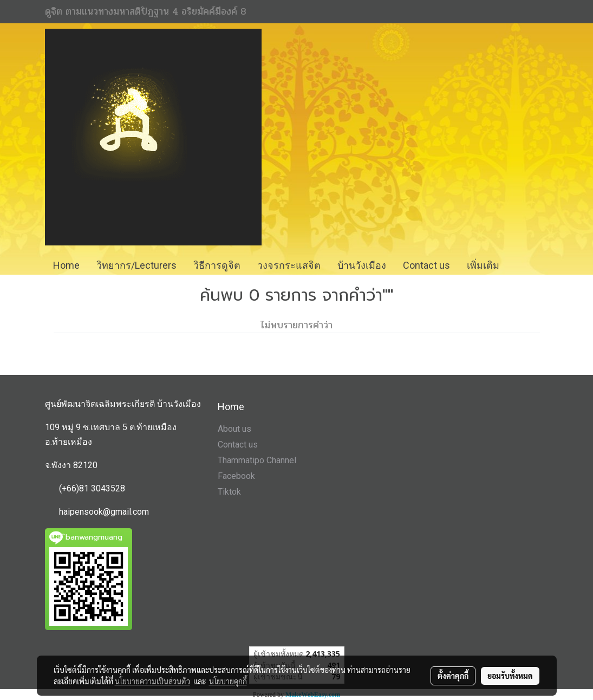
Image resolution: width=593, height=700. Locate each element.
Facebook (236, 476)
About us (234, 429)
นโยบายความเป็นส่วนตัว (152, 681)
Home (66, 265)
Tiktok (229, 492)
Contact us (426, 265)
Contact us (238, 445)
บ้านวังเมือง (362, 265)
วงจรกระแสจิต (289, 265)
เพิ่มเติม (483, 265)
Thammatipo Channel (257, 460)
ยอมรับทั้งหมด (510, 676)
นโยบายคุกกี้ (228, 681)
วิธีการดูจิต (217, 265)
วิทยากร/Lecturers (136, 265)
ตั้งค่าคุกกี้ (453, 676)
